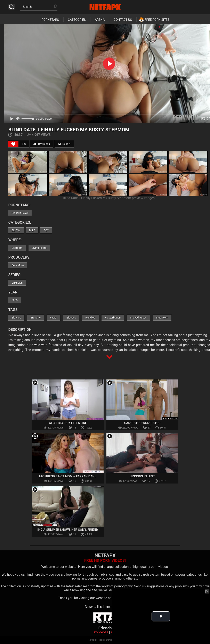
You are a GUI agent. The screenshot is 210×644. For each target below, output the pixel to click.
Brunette (36, 318)
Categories (77, 20)
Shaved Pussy (138, 318)
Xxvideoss (101, 632)
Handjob (90, 318)
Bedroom (17, 248)
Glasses (71, 318)
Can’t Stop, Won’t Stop (142, 423)
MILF (32, 230)
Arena (100, 20)
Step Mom (162, 318)
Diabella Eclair (20, 213)
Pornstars (50, 20)
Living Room (39, 248)
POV (46, 230)
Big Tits (16, 230)
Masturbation (113, 318)
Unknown (17, 283)
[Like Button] (13, 144)
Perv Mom (18, 265)
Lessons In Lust (142, 476)
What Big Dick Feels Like (68, 423)
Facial (54, 318)
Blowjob (16, 318)
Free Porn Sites (157, 20)
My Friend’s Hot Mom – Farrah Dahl (68, 476)
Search (12, 7)
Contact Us (123, 20)
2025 (14, 300)
